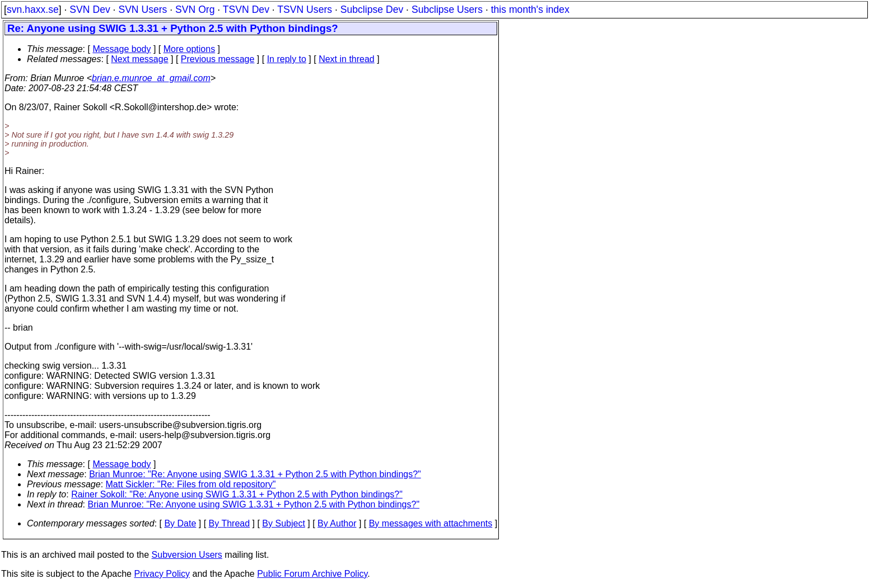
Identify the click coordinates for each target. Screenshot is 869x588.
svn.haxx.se (33, 10)
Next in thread (347, 59)
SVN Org (195, 10)
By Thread (230, 523)
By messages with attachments (431, 523)
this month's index (530, 10)
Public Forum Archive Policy (312, 574)
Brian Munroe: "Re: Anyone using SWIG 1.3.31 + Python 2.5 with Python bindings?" (255, 474)
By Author (337, 523)
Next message (139, 59)
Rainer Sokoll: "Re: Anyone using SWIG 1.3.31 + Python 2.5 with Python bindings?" (237, 494)
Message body (122, 49)
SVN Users (143, 10)
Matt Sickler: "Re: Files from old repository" (191, 484)
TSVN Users (305, 10)
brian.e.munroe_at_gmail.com (151, 78)
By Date (180, 523)
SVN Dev (90, 10)
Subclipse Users (447, 10)
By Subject (283, 523)
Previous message (218, 59)
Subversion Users (187, 555)
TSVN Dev (246, 10)
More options (190, 49)
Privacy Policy (162, 574)
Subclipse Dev (372, 10)
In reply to (287, 59)
